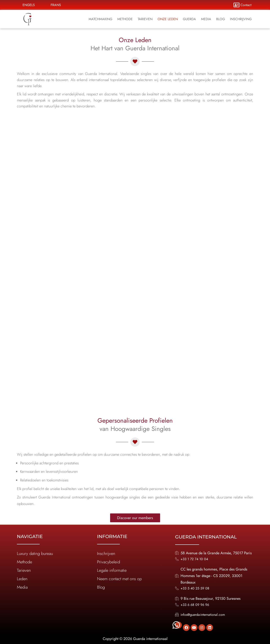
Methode (125, 19)
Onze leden (168, 19)
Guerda (189, 19)
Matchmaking (100, 19)
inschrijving (241, 19)
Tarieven (145, 19)
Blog (221, 19)
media (206, 19)
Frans (56, 5)
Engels (29, 5)
